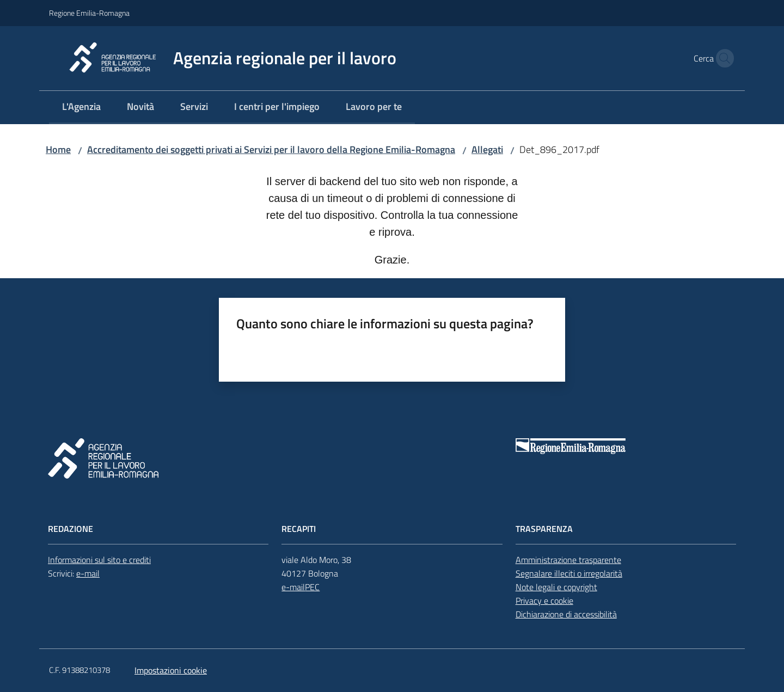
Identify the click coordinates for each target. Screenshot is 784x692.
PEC (312, 587)
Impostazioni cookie (171, 670)
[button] (722, 58)
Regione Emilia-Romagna (89, 13)
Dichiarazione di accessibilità (566, 614)
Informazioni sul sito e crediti (99, 560)
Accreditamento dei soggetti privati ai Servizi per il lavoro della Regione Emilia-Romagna (271, 149)
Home (58, 149)
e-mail (88, 573)
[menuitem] (81, 108)
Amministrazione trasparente (568, 560)
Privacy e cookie (544, 601)
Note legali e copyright (556, 587)
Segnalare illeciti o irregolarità (569, 573)
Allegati (487, 149)
